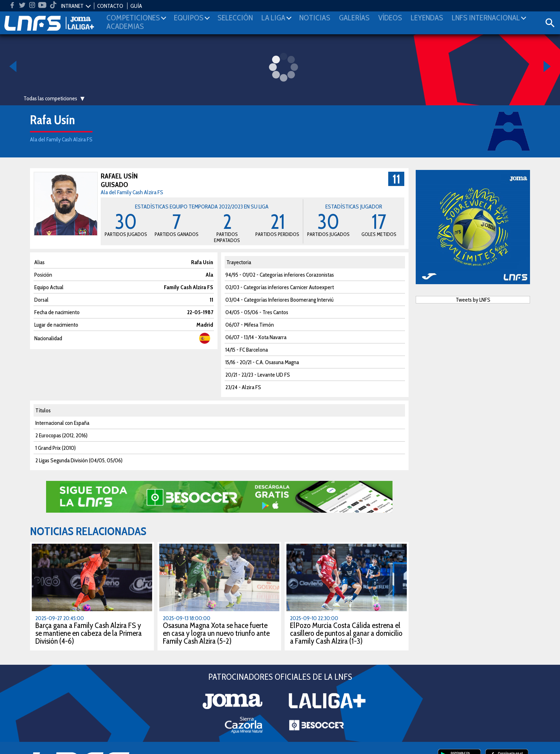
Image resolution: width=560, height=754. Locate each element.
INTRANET (72, 6)
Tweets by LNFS (473, 300)
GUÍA (136, 6)
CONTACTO (110, 6)
